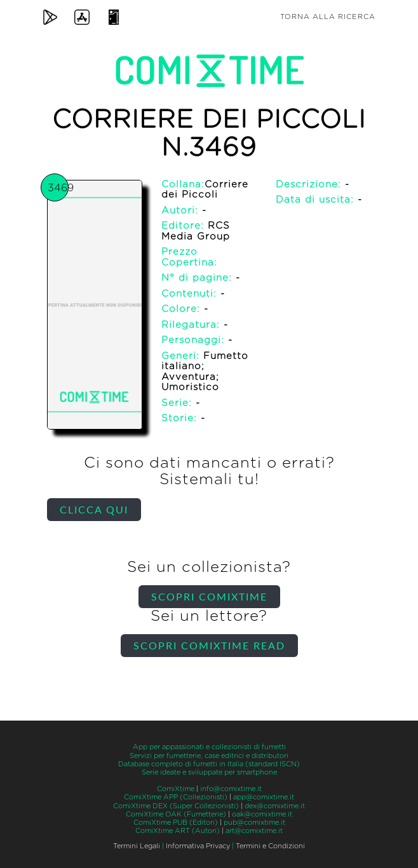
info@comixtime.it (231, 789)
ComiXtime (176, 789)
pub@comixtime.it (254, 823)
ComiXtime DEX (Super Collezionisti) (176, 806)
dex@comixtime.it (275, 806)
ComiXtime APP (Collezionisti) (176, 797)
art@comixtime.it (254, 831)
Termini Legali (137, 846)
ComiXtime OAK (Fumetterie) (176, 814)
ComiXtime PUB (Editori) (176, 823)
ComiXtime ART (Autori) (178, 831)
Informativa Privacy (198, 846)
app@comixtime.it (264, 797)
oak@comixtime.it (262, 814)
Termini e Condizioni (270, 846)
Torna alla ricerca (328, 17)
